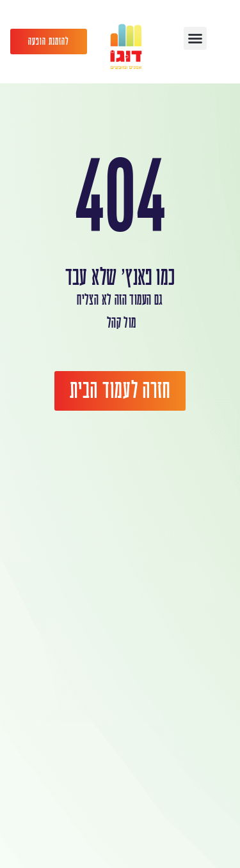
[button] (195, 38)
